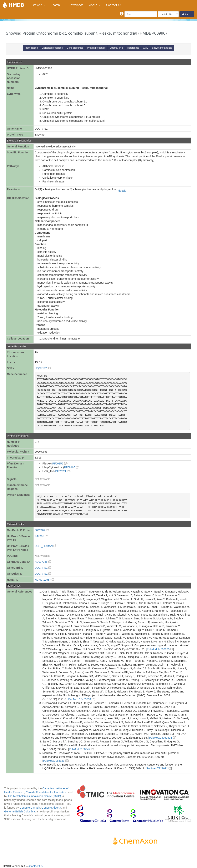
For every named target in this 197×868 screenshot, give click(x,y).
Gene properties (75, 48)
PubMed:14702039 (160, 649)
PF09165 (71, 467)
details (122, 191)
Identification (31, 48)
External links (116, 48)
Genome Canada (30, 808)
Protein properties (96, 48)
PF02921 (62, 471)
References (133, 48)
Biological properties (52, 48)
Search (57, 5)
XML (146, 48)
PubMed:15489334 (81, 699)
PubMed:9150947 (81, 749)
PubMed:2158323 (55, 761)
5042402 (42, 530)
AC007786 (43, 562)
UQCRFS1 (43, 368)
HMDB (16, 5)
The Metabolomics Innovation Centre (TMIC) (34, 796)
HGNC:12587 (44, 580)
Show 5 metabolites (162, 48)
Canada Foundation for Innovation (46, 792)
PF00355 (60, 464)
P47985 (41, 536)
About (95, 5)
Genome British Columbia (20, 811)
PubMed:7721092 (159, 768)
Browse (38, 5)
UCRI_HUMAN (45, 546)
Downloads (76, 5)
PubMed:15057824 (162, 738)
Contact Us (114, 5)
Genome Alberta (51, 808)
